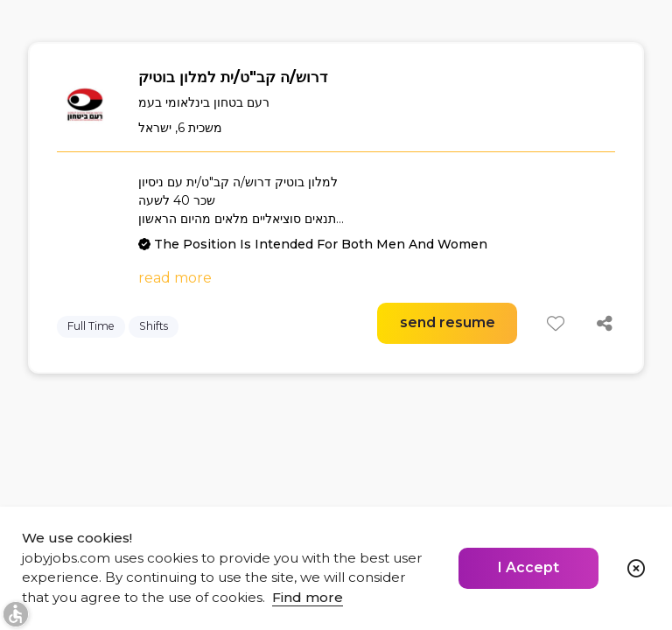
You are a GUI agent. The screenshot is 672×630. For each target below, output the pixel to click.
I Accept (528, 567)
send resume (448, 322)
